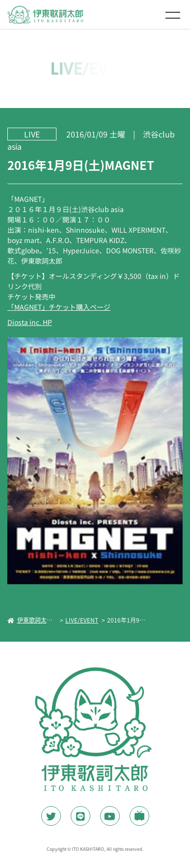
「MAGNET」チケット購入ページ (59, 307)
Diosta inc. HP (30, 322)
